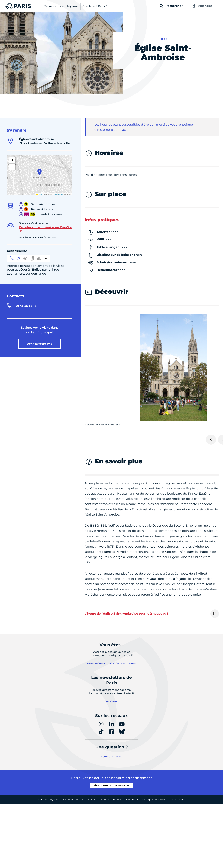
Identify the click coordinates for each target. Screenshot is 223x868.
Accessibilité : (86, 799)
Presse (117, 799)
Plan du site (178, 799)
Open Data (131, 799)
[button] (39, 172)
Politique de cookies (154, 799)
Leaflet (39, 194)
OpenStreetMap (57, 194)
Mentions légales (48, 799)
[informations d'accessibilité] (29, 258)
